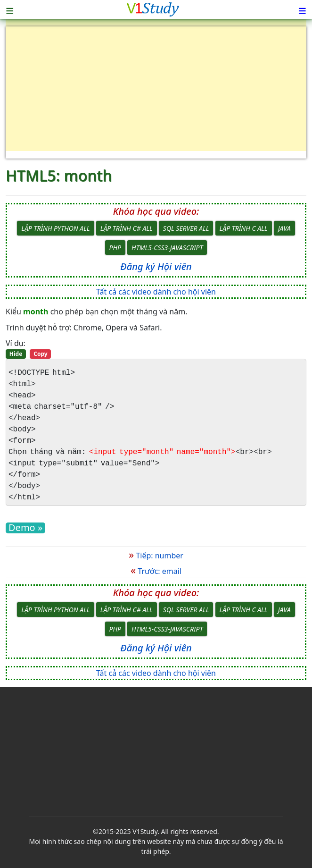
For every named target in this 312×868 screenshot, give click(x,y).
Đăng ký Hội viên (156, 266)
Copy (40, 354)
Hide (16, 354)
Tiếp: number (156, 556)
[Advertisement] (156, 93)
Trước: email (156, 571)
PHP (115, 248)
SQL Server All (186, 228)
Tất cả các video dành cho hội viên (156, 292)
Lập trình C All (244, 228)
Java (284, 228)
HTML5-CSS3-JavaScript (167, 248)
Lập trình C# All (127, 228)
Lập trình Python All (55, 228)
